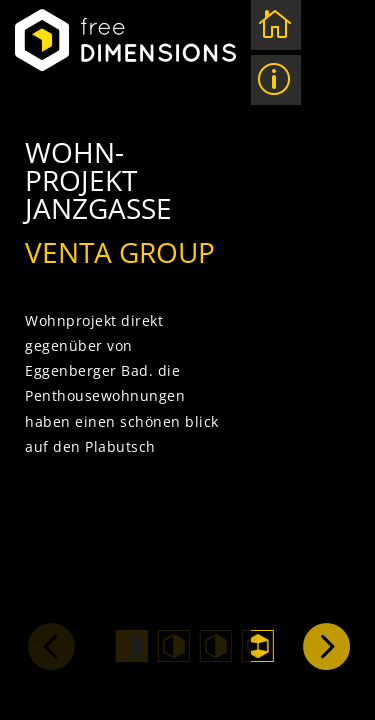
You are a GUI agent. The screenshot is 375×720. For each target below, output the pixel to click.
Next (325, 645)
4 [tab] (258, 646)
